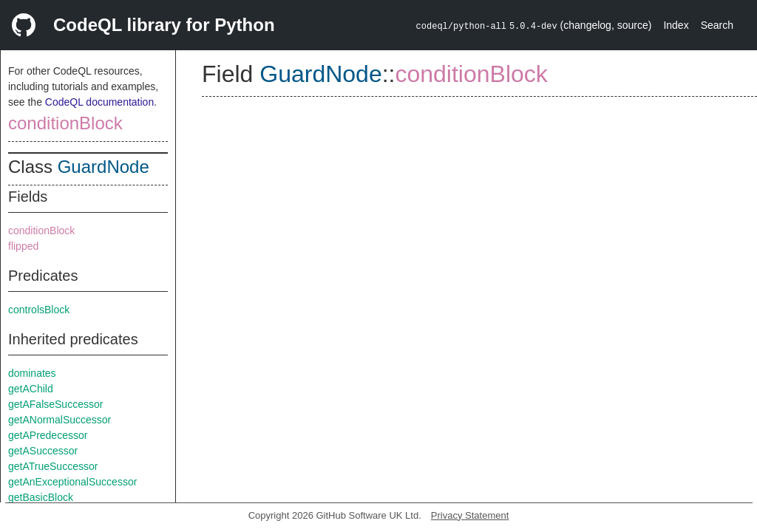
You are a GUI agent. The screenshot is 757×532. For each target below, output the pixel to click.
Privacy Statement (470, 515)
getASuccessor (43, 451)
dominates (32, 373)
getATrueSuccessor (53, 466)
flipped (23, 246)
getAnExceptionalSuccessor (72, 482)
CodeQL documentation (99, 102)
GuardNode (103, 167)
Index (676, 25)
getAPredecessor (48, 435)
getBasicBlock (41, 497)
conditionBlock (65, 123)
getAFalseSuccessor (55, 404)
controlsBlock (39, 310)
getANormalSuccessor (60, 420)
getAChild (31, 389)
